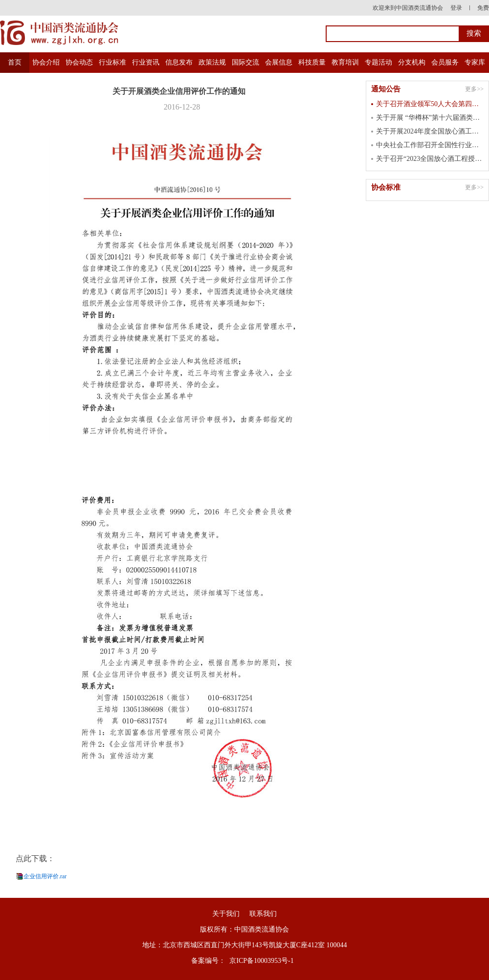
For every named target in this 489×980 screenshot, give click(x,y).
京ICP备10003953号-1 (261, 961)
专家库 (475, 62)
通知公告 (386, 89)
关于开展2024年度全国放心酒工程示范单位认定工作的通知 (430, 131)
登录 (456, 8)
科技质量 (312, 62)
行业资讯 (146, 62)
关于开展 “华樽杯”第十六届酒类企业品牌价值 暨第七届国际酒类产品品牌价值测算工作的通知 (430, 118)
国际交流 (245, 62)
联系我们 (263, 914)
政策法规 (212, 62)
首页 (15, 62)
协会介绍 (46, 62)
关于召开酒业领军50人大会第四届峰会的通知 (430, 104)
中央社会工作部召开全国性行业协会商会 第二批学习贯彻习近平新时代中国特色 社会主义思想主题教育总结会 (430, 145)
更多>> (474, 89)
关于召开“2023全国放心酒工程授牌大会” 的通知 (430, 159)
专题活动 (378, 62)
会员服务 (445, 62)
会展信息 (279, 62)
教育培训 (345, 62)
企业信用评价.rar (45, 876)
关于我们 (226, 914)
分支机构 (412, 62)
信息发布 (179, 62)
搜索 (474, 33)
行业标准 (112, 62)
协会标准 (386, 187)
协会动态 (79, 62)
